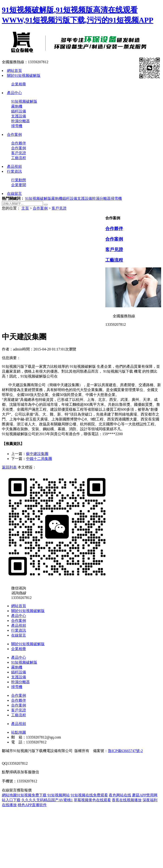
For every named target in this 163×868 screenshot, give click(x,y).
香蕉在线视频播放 (127, 800)
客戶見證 (19, 153)
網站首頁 (14, 71)
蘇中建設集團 (37, 454)
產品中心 (14, 93)
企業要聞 (19, 185)
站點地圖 (19, 732)
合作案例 (14, 135)
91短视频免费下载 (32, 795)
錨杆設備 (19, 111)
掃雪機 (17, 126)
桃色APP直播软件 (32, 805)
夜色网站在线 (120, 795)
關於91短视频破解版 (24, 75)
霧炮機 (17, 106)
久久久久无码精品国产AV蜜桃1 (47, 800)
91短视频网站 (59, 795)
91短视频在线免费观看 (89, 795)
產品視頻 (14, 166)
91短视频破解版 (24, 101)
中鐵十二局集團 (39, 459)
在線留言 (14, 194)
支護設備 (19, 116)
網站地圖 (9, 795)
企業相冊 (19, 84)
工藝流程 (19, 158)
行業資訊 (14, 171)
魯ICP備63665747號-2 (125, 751)
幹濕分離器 (20, 121)
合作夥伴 (19, 143)
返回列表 (9, 467)
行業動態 (19, 180)
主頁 (25, 208)
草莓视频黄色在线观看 (92, 800)
